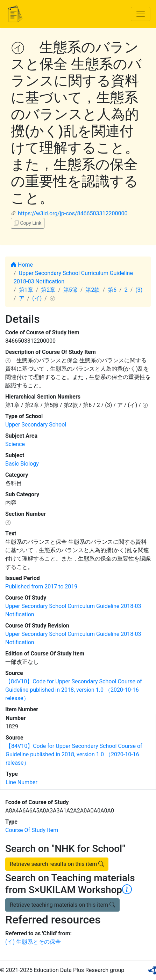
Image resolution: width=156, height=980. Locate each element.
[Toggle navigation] (141, 14)
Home (22, 265)
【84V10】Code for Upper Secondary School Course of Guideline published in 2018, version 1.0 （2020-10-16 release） (74, 690)
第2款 (93, 290)
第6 (112, 290)
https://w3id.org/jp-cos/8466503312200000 (73, 213)
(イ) (37, 298)
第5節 (70, 290)
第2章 (48, 290)
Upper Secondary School (36, 425)
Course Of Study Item (32, 830)
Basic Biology (22, 464)
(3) (139, 290)
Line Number (22, 782)
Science (15, 444)
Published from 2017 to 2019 (41, 586)
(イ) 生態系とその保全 (33, 942)
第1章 (26, 290)
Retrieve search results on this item (57, 864)
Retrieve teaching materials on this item (62, 905)
